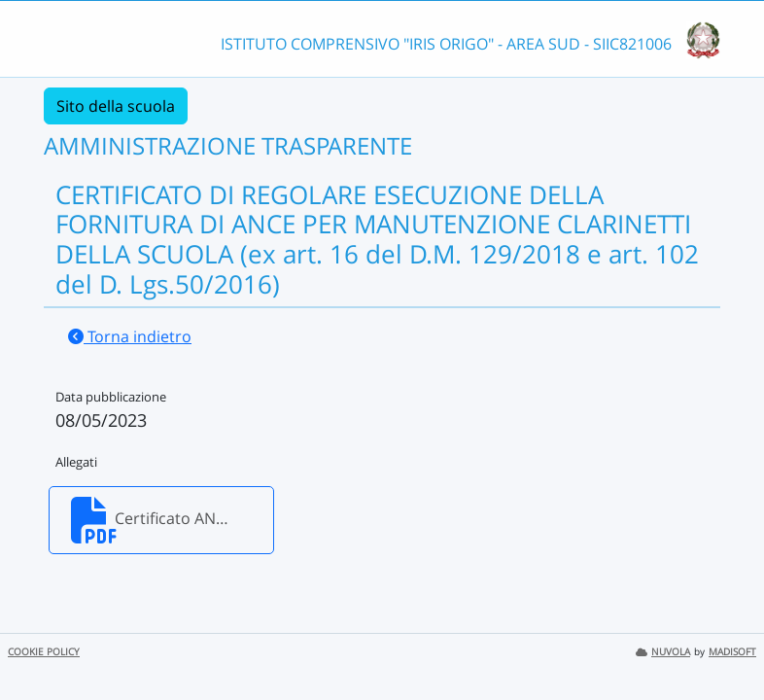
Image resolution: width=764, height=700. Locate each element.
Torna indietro (130, 336)
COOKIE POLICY (44, 652)
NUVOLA (663, 652)
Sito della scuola (116, 106)
